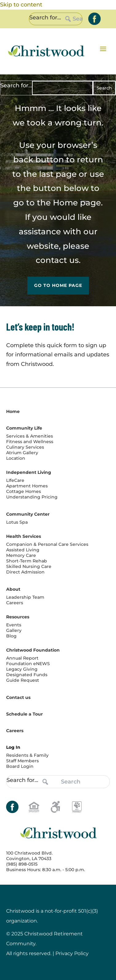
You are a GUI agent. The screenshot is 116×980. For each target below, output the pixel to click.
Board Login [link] (20, 766)
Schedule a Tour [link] (24, 714)
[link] (94, 19)
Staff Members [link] (22, 761)
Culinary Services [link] (25, 447)
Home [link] (65, 203)
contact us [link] (57, 260)
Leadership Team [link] (25, 597)
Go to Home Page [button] (58, 285)
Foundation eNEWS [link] (28, 664)
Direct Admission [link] (25, 572)
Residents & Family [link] (27, 755)
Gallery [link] (14, 630)
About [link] (13, 589)
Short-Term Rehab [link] (27, 561)
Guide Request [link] (23, 680)
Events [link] (14, 625)
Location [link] (16, 458)
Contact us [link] (18, 697)
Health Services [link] (24, 536)
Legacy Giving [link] (22, 669)
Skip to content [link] (21, 5)
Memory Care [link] (21, 555)
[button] (103, 49)
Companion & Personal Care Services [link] (47, 544)
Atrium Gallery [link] (22, 453)
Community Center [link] (28, 514)
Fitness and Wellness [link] (30, 442)
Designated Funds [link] (27, 675)
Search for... (45, 18)
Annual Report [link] (22, 658)
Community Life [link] (24, 428)
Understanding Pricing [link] (32, 497)
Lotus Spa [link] (17, 522)
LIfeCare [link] (15, 480)
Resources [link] (18, 617)
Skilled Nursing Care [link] (29, 566)
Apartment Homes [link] (27, 486)
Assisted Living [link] (23, 550)
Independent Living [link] (29, 472)
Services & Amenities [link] (30, 436)
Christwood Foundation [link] (33, 650)
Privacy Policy (72, 953)
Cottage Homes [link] (24, 491)
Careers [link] (15, 603)
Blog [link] (11, 636)
